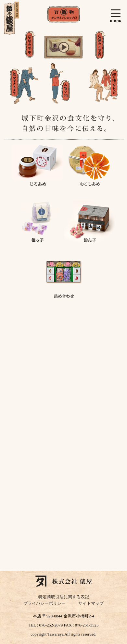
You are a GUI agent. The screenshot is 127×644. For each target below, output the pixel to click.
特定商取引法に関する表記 (64, 597)
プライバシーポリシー (44, 603)
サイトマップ (91, 603)
